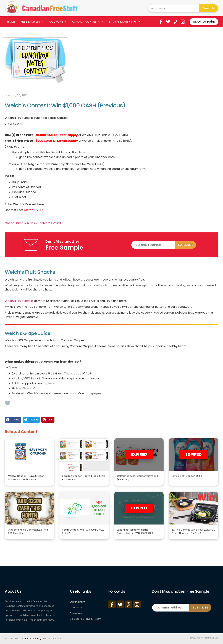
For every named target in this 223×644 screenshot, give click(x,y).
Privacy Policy (196, 638)
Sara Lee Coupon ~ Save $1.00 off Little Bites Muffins (84, 478)
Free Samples (32, 22)
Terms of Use (212, 638)
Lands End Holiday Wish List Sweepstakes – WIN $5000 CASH (136, 532)
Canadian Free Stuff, (30, 638)
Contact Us (76, 608)
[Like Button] (7, 403)
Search (209, 8)
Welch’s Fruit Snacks (19, 301)
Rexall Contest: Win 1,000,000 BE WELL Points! (83, 532)
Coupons (58, 22)
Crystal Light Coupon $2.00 (187, 476)
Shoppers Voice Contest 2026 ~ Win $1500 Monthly (28, 532)
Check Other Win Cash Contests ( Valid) (33, 223)
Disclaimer (76, 613)
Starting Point (78, 602)
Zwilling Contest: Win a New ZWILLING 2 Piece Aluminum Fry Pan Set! (193, 532)
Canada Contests (88, 22)
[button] (13, 420)
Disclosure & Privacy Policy (85, 619)
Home (11, 22)
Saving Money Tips (125, 22)
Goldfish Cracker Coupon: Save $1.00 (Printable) (138, 478)
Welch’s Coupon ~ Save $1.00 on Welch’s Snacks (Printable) (26, 478)
